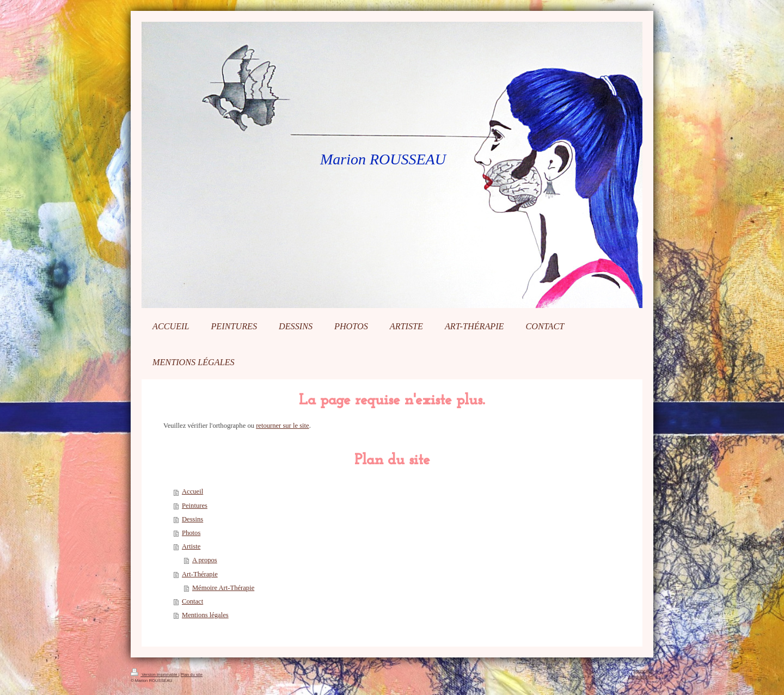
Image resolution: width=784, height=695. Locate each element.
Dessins (192, 519)
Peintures (195, 506)
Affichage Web (641, 677)
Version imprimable (155, 675)
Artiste (191, 546)
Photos (191, 533)
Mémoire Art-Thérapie (223, 588)
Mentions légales (205, 615)
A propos (205, 560)
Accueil (192, 491)
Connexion (643, 671)
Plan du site (192, 675)
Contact (192, 601)
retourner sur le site (283, 426)
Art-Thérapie (200, 574)
